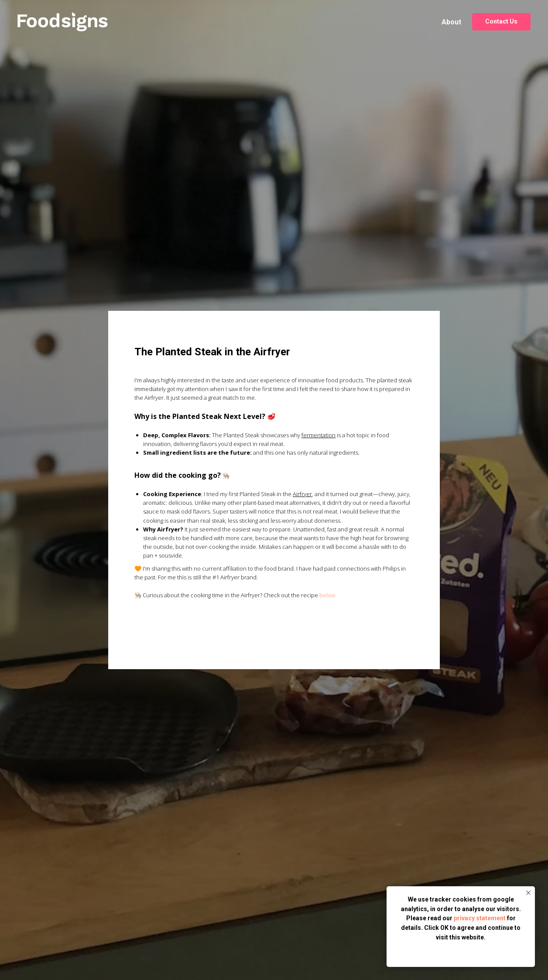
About (451, 22)
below (327, 595)
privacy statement (480, 918)
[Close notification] (528, 893)
